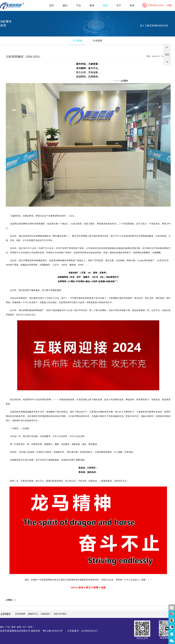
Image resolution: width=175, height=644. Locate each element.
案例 (92, 5)
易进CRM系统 (60, 614)
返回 (167, 55)
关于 (119, 5)
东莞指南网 (20, 614)
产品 (78, 5)
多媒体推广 (46, 614)
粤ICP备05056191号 (53, 631)
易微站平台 (33, 614)
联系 (132, 5)
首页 (52, 5)
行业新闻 (98, 41)
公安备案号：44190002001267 (82, 631)
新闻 (105, 5)
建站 (65, 5)
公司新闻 (77, 41)
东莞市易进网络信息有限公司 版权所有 (20, 631)
